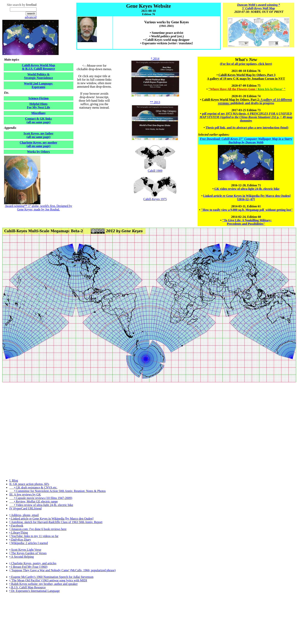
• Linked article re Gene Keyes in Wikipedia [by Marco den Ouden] (51, 519)
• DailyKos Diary (20, 540)
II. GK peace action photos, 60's (29, 484)
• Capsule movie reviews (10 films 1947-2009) (41, 498)
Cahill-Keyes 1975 (155, 199)
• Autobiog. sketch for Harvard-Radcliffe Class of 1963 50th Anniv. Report (56, 522)
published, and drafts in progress (252, 103)
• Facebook (16, 526)
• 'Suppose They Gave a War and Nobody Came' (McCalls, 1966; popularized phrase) (63, 570)
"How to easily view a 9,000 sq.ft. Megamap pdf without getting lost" (247, 210)
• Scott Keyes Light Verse (25, 550)
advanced (31, 17)
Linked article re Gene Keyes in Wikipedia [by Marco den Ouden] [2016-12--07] (247, 198)
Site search (14, 5)
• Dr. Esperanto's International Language (35, 591)
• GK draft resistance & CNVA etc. (33, 487)
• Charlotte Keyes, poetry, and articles (33, 563)
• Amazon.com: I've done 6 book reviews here (38, 529)
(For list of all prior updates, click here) (246, 64)
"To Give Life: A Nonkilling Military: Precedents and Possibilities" (247, 222)
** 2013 (155, 102)
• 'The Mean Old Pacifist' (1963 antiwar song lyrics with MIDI (48, 580)
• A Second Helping (22, 557)
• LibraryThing (19, 533)
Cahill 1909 (155, 169)
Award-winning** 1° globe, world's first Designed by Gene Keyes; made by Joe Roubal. (38, 208)
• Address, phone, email (24, 515)
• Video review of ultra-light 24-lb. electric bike (41, 505)
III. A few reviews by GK (25, 494)
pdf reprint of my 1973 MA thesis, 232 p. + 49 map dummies (246, 117)
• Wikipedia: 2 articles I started (29, 543)
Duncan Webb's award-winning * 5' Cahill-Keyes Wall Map (259, 7)
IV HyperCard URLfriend (25, 508)
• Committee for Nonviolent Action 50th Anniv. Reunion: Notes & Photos (58, 491)
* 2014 (155, 59)
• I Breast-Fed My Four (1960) (28, 567)
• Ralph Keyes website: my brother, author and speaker (43, 584)
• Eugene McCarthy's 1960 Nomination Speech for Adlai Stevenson (51, 577)
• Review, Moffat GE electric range (34, 501)
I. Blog (14, 480)
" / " (247, 89)
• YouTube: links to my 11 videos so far (34, 536)
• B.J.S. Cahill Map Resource (27, 587)
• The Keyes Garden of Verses (28, 553)
